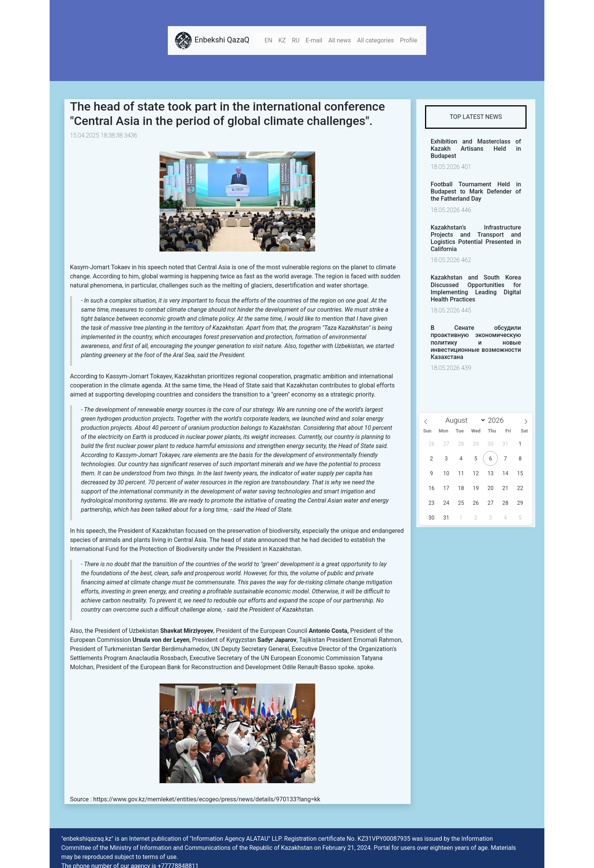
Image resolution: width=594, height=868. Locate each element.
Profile (409, 40)
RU (295, 40)
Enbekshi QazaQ (212, 41)
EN (268, 40)
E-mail (314, 40)
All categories (376, 40)
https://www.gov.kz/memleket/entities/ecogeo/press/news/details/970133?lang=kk (207, 799)
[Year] (498, 420)
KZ (282, 40)
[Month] (464, 420)
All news (340, 40)
